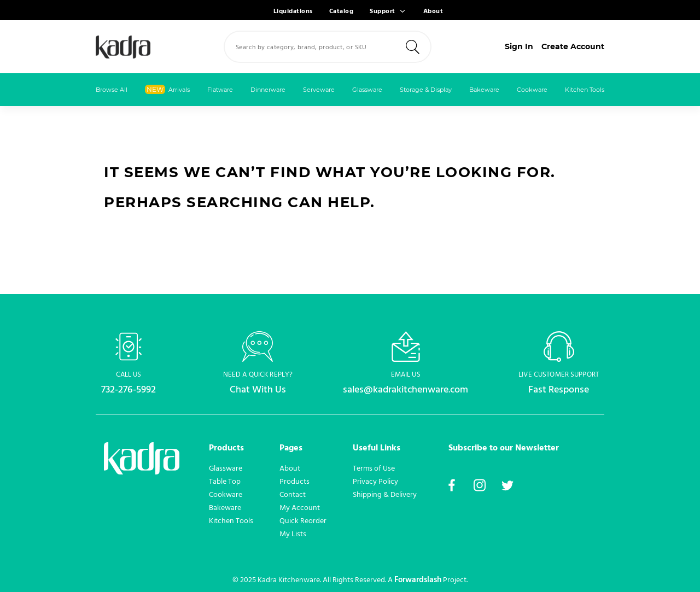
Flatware (220, 90)
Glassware (367, 90)
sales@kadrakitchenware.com (406, 390)
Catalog (342, 11)
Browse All (112, 90)
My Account (300, 508)
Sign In (519, 46)
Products (294, 482)
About (433, 11)
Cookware (532, 90)
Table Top (225, 482)
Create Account (573, 46)
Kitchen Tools (585, 90)
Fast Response (559, 390)
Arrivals (167, 89)
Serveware (319, 90)
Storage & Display (426, 90)
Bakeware (484, 90)
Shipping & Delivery (385, 495)
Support (383, 11)
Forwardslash (418, 580)
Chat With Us (258, 390)
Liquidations (293, 11)
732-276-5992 (129, 390)
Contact (293, 495)
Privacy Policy (375, 482)
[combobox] (328, 47)
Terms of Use (374, 468)
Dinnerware (268, 90)
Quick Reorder (303, 521)
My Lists (293, 534)
